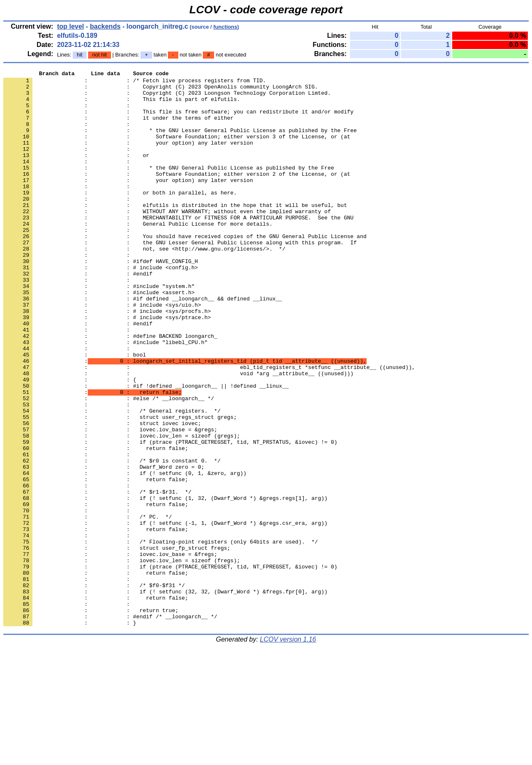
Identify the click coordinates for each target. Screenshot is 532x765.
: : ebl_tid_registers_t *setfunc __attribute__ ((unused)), (209, 427)
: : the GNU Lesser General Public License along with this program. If (180, 277)
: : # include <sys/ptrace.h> (107, 367)
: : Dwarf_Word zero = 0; (104, 546)
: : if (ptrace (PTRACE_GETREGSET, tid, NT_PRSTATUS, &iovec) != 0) (170, 517)
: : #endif (78, 315)
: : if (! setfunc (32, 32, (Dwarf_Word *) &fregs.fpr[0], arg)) (165, 696)
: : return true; (91, 718)
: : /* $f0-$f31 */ (94, 689)
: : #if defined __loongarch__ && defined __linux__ (143, 344)
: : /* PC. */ (88, 606)
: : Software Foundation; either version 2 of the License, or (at (177, 195)
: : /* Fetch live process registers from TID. (135, 83)
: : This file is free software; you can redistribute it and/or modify (178, 120)
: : (68, 113)
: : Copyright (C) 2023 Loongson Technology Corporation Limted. (167, 98)
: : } (70, 733)
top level (70, 26)
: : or (76, 172)
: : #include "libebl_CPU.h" (105, 397)
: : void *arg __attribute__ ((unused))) (178, 434)
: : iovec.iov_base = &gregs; (110, 502)
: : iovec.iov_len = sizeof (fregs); (122, 659)
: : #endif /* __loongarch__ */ (110, 726)
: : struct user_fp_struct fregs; (117, 644)
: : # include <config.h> (101, 307)
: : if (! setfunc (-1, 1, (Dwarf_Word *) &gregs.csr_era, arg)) (165, 614)
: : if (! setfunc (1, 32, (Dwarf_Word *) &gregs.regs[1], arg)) (165, 584)
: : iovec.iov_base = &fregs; (110, 651)
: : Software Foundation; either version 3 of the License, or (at (177, 150)
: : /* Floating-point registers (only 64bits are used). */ (161, 636)
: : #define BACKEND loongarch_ (110, 389)
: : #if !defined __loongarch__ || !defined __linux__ (146, 449)
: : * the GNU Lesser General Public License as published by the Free (180, 143)
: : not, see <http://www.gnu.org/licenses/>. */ (144, 285)
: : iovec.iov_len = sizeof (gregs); (122, 509)
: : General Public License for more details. (138, 255)
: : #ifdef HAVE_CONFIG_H (101, 300)
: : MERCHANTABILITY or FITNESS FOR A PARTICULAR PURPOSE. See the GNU (178, 247)
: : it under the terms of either (118, 128)
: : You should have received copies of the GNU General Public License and (185, 270)
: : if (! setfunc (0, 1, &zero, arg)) (125, 554)
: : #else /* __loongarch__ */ (109, 464)
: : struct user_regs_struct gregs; (120, 487)
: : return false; (96, 524)
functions (225, 27)
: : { (70, 442)
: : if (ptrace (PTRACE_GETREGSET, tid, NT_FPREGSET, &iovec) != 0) (170, 666)
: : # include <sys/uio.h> (102, 352)
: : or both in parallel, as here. (120, 217)
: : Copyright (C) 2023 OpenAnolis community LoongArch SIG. (161, 90)
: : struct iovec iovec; (102, 494)
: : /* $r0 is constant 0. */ (112, 539)
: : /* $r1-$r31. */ (97, 576)
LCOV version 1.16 (288, 750)
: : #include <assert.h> (99, 337)
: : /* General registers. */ (112, 479)
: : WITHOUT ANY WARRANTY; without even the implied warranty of (167, 240)
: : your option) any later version (128, 157)
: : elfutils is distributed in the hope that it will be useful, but (175, 232)
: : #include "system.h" (99, 330)
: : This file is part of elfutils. (122, 105)
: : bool (75, 412)
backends (105, 26)
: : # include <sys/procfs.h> (107, 359)
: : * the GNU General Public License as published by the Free (169, 187)
